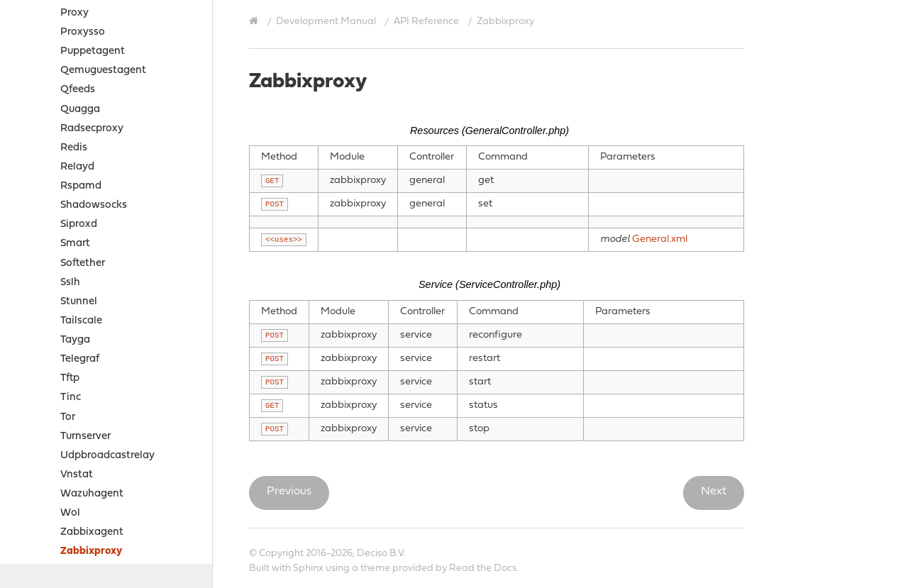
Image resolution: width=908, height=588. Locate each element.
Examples (50, 427)
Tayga (75, 158)
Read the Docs (483, 568)
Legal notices (47, 502)
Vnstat (77, 293)
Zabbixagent (92, 350)
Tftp (70, 196)
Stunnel (79, 120)
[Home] (255, 21)
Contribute (41, 537)
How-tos (47, 446)
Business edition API (93, 408)
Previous (289, 492)
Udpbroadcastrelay (107, 273)
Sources (44, 466)
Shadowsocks (94, 23)
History (32, 555)
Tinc (71, 215)
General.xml (660, 239)
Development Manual (326, 22)
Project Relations (57, 484)
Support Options (55, 520)
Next (714, 492)
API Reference (426, 22)
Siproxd (79, 42)
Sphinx (308, 568)
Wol (70, 331)
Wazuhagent (92, 312)
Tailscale (81, 139)
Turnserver (85, 254)
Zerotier (79, 389)
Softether (83, 81)
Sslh (70, 100)
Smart (75, 61)
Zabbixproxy (91, 369)
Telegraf (80, 177)
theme (375, 568)
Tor (68, 235)
